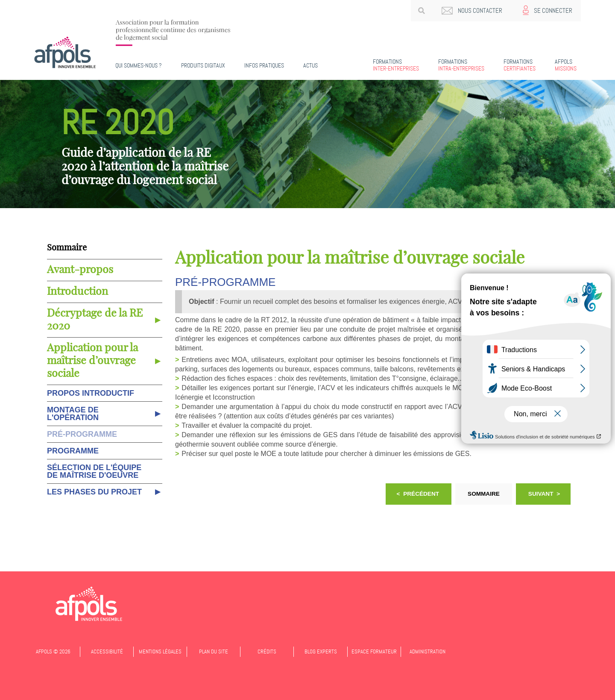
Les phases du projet (94, 492)
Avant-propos (80, 270)
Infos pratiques (264, 65)
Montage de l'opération (73, 414)
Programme (73, 451)
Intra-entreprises (461, 65)
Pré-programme (82, 434)
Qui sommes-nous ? (139, 65)
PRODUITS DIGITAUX (203, 65)
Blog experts (321, 651)
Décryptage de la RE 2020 (95, 320)
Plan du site (214, 651)
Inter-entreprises (396, 65)
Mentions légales (160, 651)
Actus (310, 65)
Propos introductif (91, 393)
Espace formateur (374, 651)
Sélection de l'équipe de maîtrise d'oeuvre (94, 471)
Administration (428, 651)
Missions (566, 65)
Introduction (78, 292)
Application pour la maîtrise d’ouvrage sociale (92, 361)
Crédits (267, 651)
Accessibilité (107, 651)
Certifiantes (520, 65)
